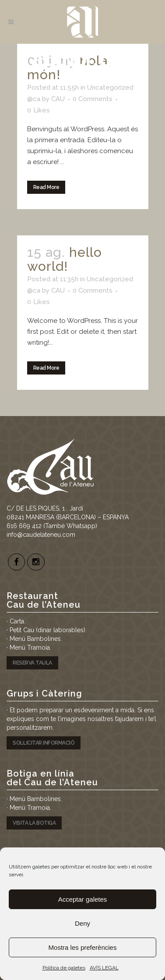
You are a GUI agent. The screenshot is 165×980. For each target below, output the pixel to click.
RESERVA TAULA (32, 663)
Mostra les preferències (83, 947)
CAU (58, 99)
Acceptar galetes (83, 899)
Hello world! (65, 259)
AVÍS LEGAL (104, 968)
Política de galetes (64, 968)
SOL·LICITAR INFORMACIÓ (44, 743)
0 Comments (93, 99)
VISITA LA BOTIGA (34, 823)
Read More (46, 187)
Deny (82, 923)
